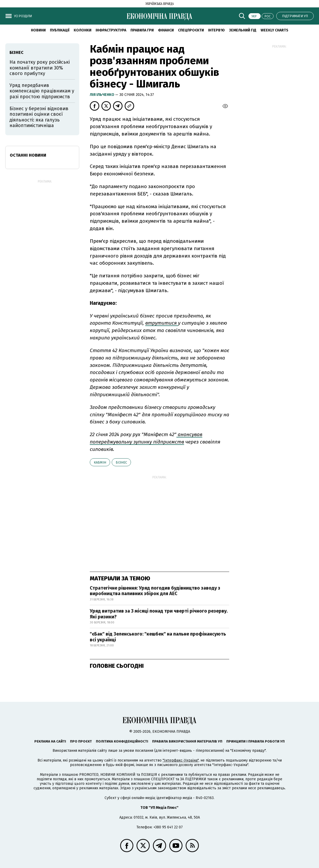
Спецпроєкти (191, 30)
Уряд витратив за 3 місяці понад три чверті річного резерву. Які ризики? (159, 614)
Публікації (60, 30)
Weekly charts (275, 30)
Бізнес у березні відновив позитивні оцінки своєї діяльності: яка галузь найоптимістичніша (39, 117)
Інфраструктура (111, 30)
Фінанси (166, 30)
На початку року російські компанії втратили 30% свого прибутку (40, 68)
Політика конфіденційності (122, 741)
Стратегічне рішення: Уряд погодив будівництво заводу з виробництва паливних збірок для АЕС (155, 591)
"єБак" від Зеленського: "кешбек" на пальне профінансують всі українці (158, 637)
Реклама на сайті (50, 741)
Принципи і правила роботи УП (255, 741)
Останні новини (28, 155)
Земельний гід (243, 30)
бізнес (121, 462)
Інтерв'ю (216, 30)
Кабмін (100, 462)
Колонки (83, 30)
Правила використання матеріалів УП (187, 741)
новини (38, 30)
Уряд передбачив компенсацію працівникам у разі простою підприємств (42, 91)
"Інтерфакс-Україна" (181, 760)
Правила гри (142, 30)
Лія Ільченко (102, 95)
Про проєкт (81, 741)
